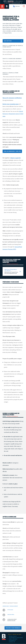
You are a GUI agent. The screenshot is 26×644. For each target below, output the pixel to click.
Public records (13, 639)
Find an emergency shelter (12, 151)
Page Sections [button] (13, 41)
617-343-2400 (10, 610)
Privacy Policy (13, 636)
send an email (11, 615)
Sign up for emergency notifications (12, 98)
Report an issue (15, 634)
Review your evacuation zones (11, 104)
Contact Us (12, 642)
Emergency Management (12, 264)
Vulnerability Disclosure (16, 638)
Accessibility (12, 640)
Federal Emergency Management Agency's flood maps (13, 114)
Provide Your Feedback (13, 628)
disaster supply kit (16, 158)
